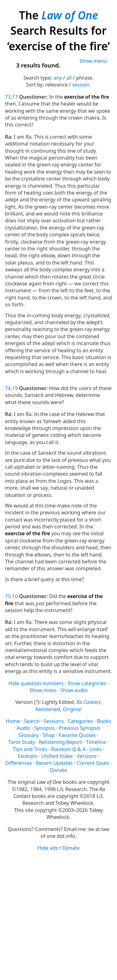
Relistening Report (60, 742)
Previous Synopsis (80, 728)
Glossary (29, 735)
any (58, 78)
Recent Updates (54, 763)
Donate (58, 770)
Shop (49, 735)
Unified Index (57, 756)
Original (72, 709)
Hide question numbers (36, 683)
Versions (87, 756)
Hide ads (48, 848)
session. (81, 85)
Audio (23, 728)
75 (8, 596)
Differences (19, 763)
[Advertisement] (58, 915)
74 (8, 388)
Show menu (93, 61)
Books (104, 721)
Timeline (96, 742)
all (69, 78)
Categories (80, 721)
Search (32, 721)
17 (15, 97)
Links (96, 749)
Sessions (54, 721)
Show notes (43, 690)
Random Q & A (68, 749)
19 (15, 388)
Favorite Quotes (77, 735)
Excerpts (28, 756)
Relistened (48, 709)
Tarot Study (22, 742)
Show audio (74, 690)
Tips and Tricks (30, 749)
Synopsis (44, 728)
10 (15, 596)
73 (8, 97)
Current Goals (93, 763)
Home (13, 721)
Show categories (87, 683)
